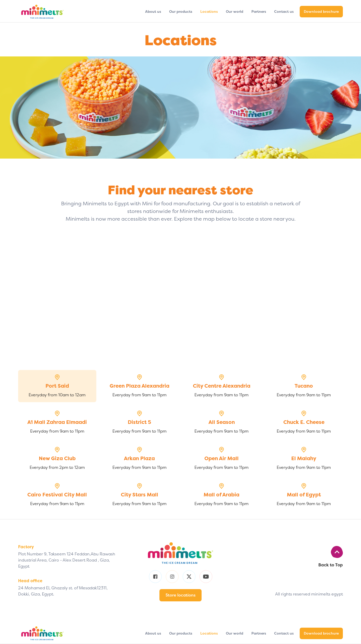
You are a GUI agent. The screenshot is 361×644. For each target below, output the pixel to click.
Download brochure (321, 12)
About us (153, 12)
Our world (235, 12)
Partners (259, 12)
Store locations (180, 595)
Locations (209, 12)
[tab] (57, 386)
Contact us (284, 12)
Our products (181, 12)
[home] (43, 12)
